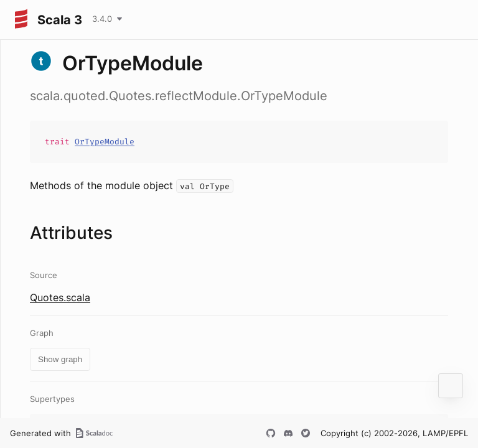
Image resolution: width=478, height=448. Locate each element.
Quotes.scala (60, 297)
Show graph (60, 359)
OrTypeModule (105, 142)
